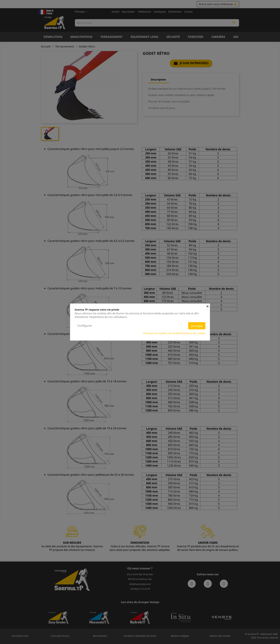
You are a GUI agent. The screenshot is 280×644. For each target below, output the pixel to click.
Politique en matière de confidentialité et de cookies (174, 333)
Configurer (85, 326)
